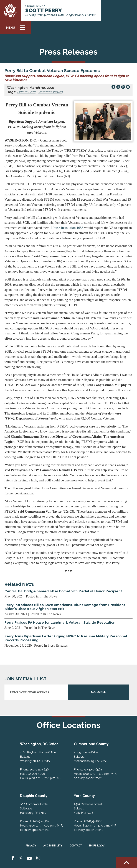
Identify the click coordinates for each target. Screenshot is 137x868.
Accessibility (53, 846)
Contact (76, 846)
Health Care (26, 92)
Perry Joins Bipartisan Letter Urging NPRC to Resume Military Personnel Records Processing (66, 638)
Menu (17, 29)
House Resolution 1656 (67, 228)
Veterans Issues (50, 92)
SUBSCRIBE (98, 692)
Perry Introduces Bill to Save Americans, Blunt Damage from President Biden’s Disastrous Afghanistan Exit (65, 607)
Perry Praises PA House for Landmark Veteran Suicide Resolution (60, 622)
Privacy (31, 846)
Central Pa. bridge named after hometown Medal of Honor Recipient (63, 591)
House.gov (97, 846)
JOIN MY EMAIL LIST (26, 679)
